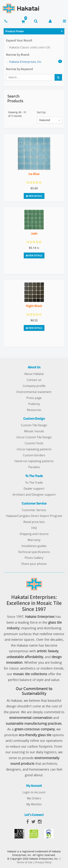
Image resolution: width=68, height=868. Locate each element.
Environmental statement (34, 392)
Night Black (34, 306)
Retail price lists (34, 522)
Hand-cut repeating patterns (34, 461)
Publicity (34, 404)
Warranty (34, 540)
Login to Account (34, 792)
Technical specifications (34, 552)
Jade (34, 233)
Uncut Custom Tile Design (34, 437)
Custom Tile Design (34, 425)
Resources (34, 410)
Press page (34, 398)
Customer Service (34, 510)
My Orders (34, 798)
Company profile (34, 386)
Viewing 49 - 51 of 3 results (17, 114)
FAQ (34, 528)
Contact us (34, 380)
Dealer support (34, 489)
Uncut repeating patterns (34, 449)
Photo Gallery (34, 558)
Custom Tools (34, 443)
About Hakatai (34, 374)
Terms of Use (25, 862)
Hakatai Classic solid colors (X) (30, 47)
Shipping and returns (34, 534)
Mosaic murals (34, 431)
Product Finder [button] (15, 31)
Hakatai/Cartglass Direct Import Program (34, 516)
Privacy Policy (43, 862)
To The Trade (34, 483)
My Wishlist (34, 804)
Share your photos (34, 564)
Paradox (34, 467)
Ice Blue (34, 174)
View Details (34, 196)
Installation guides (34, 546)
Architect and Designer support (34, 495)
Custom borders (34, 455)
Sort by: (41, 112)
